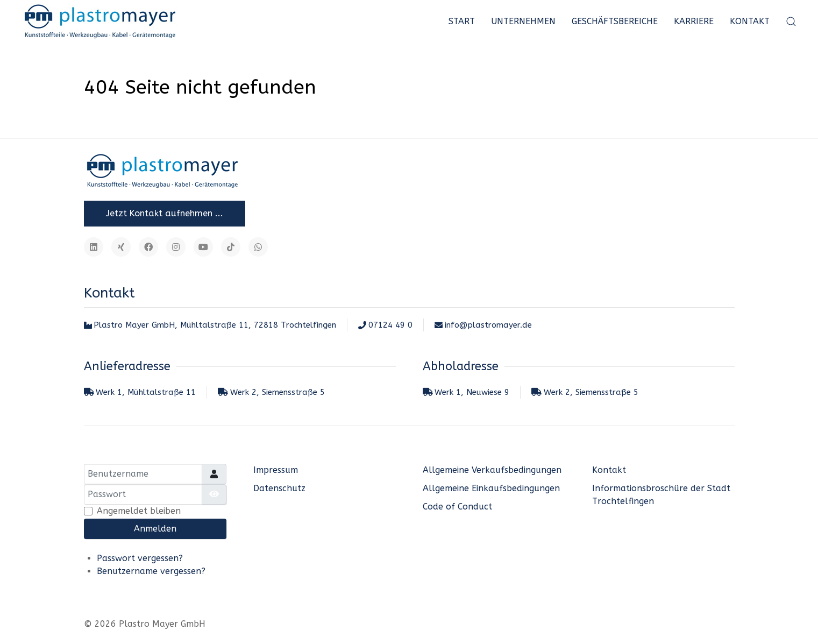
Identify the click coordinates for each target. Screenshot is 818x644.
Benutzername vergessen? (151, 571)
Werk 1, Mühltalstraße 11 (140, 392)
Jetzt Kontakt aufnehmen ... (165, 213)
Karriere (694, 21)
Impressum (276, 470)
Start (462, 21)
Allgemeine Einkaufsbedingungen (491, 488)
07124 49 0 (385, 325)
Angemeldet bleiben (139, 511)
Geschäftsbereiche (615, 21)
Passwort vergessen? (140, 558)
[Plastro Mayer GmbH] (100, 22)
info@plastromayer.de (483, 325)
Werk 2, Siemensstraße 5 (271, 392)
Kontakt (750, 21)
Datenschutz (279, 488)
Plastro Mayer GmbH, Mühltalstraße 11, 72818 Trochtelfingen (210, 325)
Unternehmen (523, 21)
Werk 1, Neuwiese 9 (466, 392)
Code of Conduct (457, 507)
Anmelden (155, 529)
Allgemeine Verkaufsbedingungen (492, 470)
